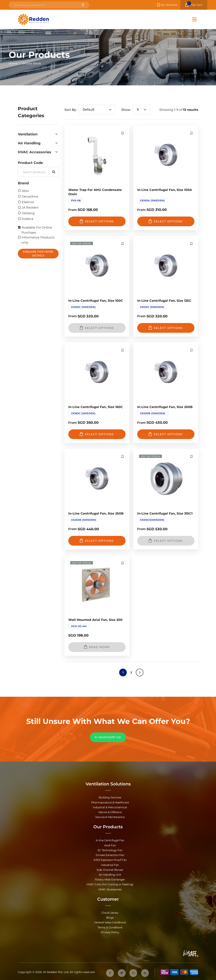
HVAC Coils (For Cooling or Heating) (110, 884)
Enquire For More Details (38, 253)
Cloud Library (110, 912)
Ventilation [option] (28, 134)
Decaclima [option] (30, 196)
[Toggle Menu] (194, 19)
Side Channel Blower (110, 869)
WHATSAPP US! (108, 737)
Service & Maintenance (110, 817)
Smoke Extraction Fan (110, 855)
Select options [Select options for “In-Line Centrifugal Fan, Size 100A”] (166, 221)
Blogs (110, 917)
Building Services (110, 798)
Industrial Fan (110, 864)
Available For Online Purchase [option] (37, 230)
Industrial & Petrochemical (110, 807)
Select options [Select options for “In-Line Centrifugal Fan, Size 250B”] (97, 541)
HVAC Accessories (110, 889)
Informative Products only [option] (38, 240)
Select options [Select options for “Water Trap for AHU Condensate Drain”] (97, 221)
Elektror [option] (28, 202)
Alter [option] (25, 191)
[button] (38, 134)
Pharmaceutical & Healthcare (110, 802)
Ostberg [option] (28, 213)
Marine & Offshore (110, 812)
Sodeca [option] (27, 219)
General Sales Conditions (110, 922)
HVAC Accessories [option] (35, 152)
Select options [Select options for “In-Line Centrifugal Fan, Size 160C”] (97, 434)
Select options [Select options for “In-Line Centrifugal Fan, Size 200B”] (166, 434)
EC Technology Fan (110, 850)
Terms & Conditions (110, 927)
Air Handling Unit (110, 874)
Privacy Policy (110, 931)
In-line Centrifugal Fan (110, 840)
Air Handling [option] (29, 143)
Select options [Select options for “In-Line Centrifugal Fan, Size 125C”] (166, 328)
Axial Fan (110, 845)
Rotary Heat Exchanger (110, 879)
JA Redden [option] (30, 207)
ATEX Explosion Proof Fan (110, 860)
